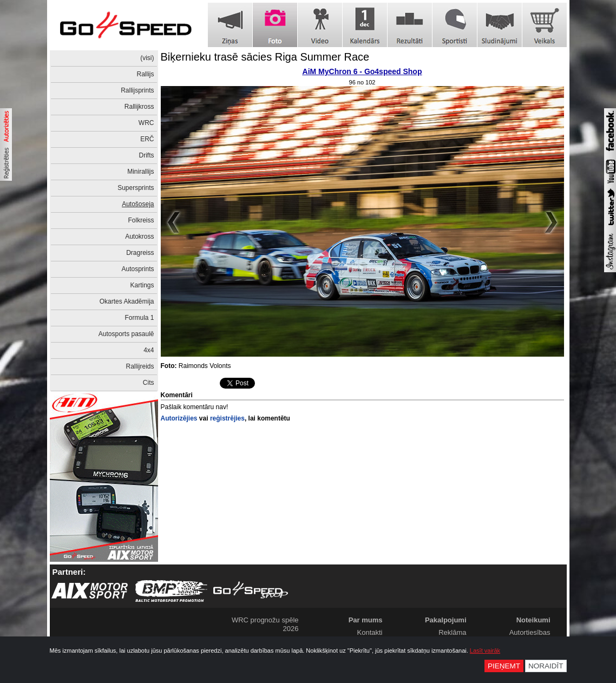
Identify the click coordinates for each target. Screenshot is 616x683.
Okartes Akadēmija (127, 301)
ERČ (147, 139)
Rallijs (145, 74)
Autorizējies (179, 418)
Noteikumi (533, 620)
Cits (149, 383)
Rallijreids (140, 366)
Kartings (142, 285)
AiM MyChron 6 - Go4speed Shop (362, 71)
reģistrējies (227, 418)
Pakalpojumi (446, 620)
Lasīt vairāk (485, 651)
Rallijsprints (137, 90)
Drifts (147, 155)
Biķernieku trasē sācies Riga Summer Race (265, 57)
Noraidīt (546, 666)
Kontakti (370, 632)
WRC (146, 123)
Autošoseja (138, 204)
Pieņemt (504, 666)
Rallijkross (139, 107)
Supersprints (136, 188)
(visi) (147, 58)
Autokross (139, 237)
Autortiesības (530, 632)
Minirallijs (140, 172)
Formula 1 (139, 318)
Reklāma (452, 632)
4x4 (149, 350)
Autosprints (137, 269)
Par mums (366, 620)
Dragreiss (140, 253)
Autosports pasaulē (126, 334)
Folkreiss (141, 220)
